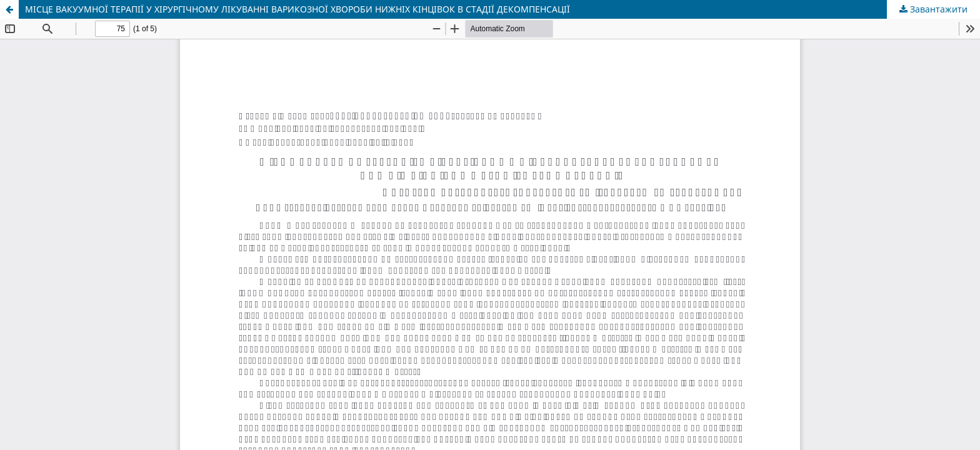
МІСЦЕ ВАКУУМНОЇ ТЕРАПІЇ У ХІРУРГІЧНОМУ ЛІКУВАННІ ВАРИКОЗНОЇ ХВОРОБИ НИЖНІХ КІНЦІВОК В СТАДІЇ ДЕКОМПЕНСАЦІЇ (297, 9)
